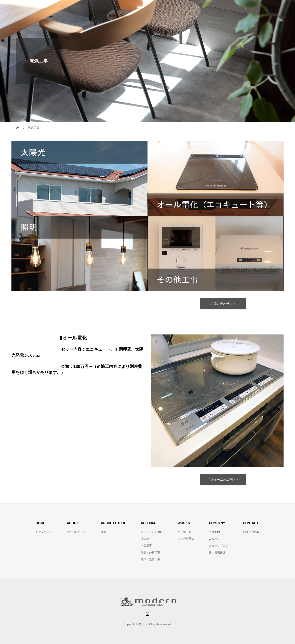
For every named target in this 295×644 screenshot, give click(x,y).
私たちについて (76, 532)
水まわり (146, 539)
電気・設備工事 (150, 559)
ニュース (214, 539)
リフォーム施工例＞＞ (223, 480)
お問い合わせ (251, 532)
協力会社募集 (186, 539)
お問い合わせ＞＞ (223, 304)
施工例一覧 (185, 532)
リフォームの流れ (152, 532)
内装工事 (146, 546)
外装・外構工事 (150, 552)
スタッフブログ (219, 546)
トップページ (44, 532)
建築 (104, 532)
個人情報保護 (217, 552)
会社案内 (214, 532)
